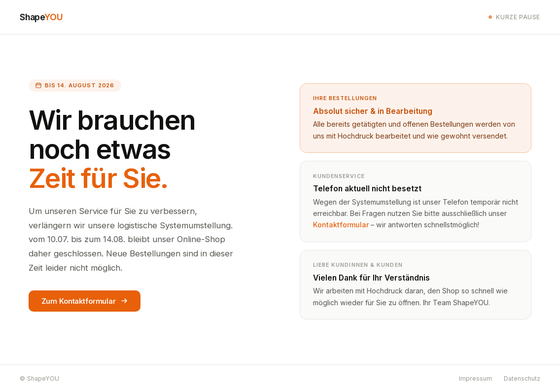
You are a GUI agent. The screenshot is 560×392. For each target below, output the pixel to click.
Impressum (475, 378)
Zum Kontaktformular (85, 301)
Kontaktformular (341, 225)
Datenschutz (522, 378)
